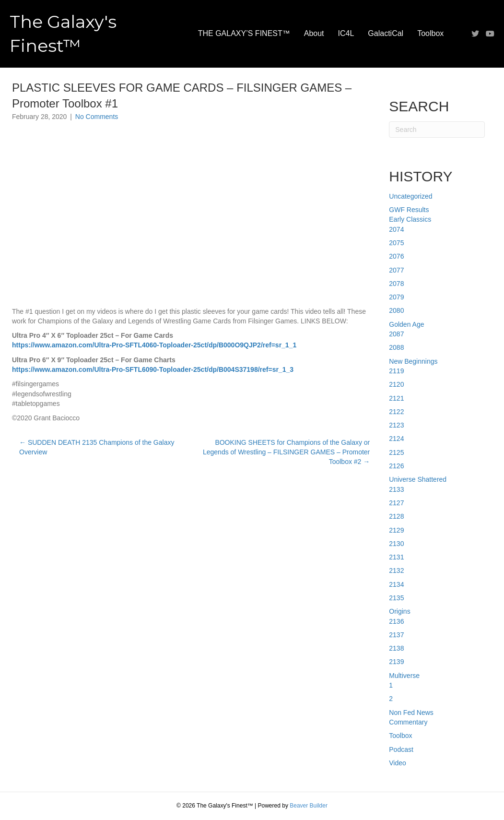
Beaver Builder (309, 806)
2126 (396, 466)
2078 (396, 284)
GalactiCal (386, 33)
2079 (396, 297)
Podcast (401, 749)
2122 (396, 412)
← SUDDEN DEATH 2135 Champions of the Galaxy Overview (97, 447)
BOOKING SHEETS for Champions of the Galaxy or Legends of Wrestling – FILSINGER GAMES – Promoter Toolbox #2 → (286, 452)
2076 (396, 256)
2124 (396, 439)
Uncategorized (410, 196)
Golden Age (406, 324)
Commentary (408, 722)
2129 (396, 530)
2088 (396, 347)
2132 (396, 570)
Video (398, 763)
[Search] (437, 130)
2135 (396, 598)
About (314, 33)
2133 (396, 489)
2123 (396, 425)
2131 (396, 557)
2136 (396, 621)
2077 (396, 270)
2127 (396, 503)
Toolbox (430, 33)
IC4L (346, 33)
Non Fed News (411, 713)
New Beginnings (413, 361)
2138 (396, 648)
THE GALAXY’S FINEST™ (244, 33)
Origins (399, 611)
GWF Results (409, 210)
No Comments (97, 117)
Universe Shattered (418, 479)
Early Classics (410, 219)
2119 (396, 371)
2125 (396, 452)
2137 (396, 635)
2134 (396, 584)
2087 (396, 334)
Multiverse (404, 676)
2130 (396, 544)
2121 (396, 398)
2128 (396, 516)
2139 (396, 662)
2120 (396, 384)
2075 (396, 243)
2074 (396, 229)
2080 (396, 310)
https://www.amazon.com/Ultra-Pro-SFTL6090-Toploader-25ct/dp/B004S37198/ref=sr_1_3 (153, 369)
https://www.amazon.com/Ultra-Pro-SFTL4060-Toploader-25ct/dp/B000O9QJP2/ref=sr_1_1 (154, 345)
